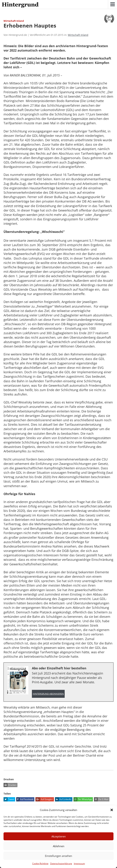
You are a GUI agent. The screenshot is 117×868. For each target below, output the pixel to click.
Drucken (10, 785)
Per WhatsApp (83, 799)
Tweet (9, 799)
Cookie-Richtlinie (40, 863)
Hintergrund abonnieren (48, 694)
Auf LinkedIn (63, 799)
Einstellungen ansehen (58, 856)
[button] (112, 810)
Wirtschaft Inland (78, 35)
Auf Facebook (25, 799)
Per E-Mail (101, 799)
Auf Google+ (44, 799)
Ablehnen (59, 846)
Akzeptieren (59, 836)
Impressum (79, 863)
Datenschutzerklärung (61, 863)
